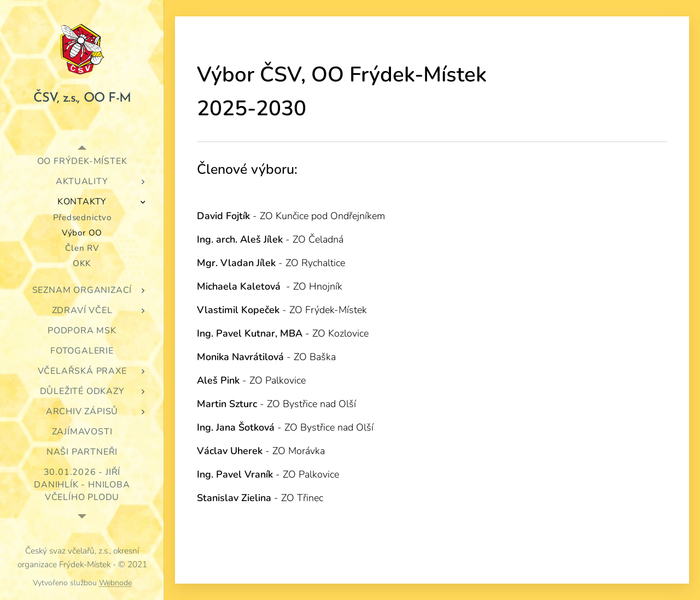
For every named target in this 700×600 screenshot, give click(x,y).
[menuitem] (82, 161)
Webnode (115, 583)
